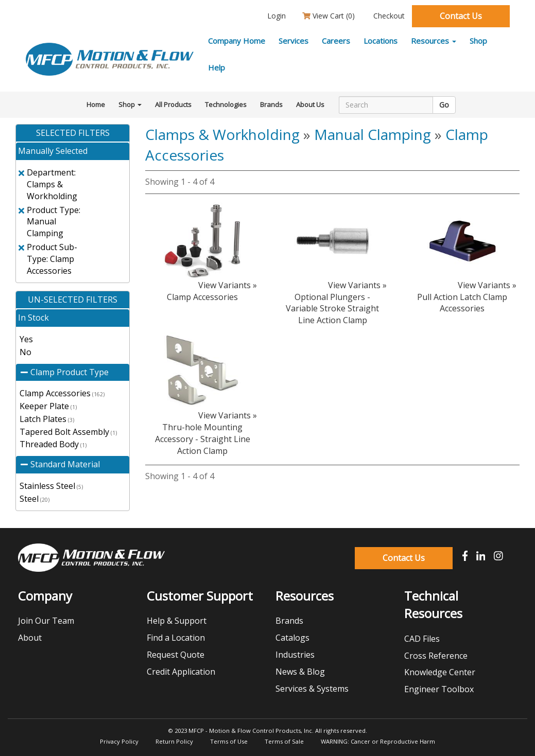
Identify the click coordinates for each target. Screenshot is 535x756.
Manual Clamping (373, 134)
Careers (336, 41)
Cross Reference (436, 656)
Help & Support (177, 621)
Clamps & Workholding (222, 134)
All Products (173, 104)
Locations (381, 41)
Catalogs (292, 638)
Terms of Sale (284, 741)
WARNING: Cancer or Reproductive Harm (378, 741)
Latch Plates (47, 419)
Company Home (237, 41)
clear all (107, 168)
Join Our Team (46, 621)
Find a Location (176, 638)
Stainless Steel (51, 486)
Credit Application (181, 672)
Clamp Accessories (62, 393)
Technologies (226, 104)
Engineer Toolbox (439, 689)
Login (275, 16)
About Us (310, 104)
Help (217, 67)
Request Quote (176, 655)
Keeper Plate (48, 406)
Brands (271, 104)
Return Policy (174, 741)
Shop (478, 41)
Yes (26, 339)
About (30, 638)
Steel (34, 499)
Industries (295, 655)
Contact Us (461, 16)
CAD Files (422, 639)
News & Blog (300, 672)
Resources (434, 41)
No (25, 352)
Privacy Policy (119, 741)
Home (96, 104)
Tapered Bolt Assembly (68, 432)
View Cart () (329, 16)
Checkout (388, 16)
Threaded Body (53, 444)
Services (294, 41)
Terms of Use (229, 741)
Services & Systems (312, 689)
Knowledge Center (440, 672)
